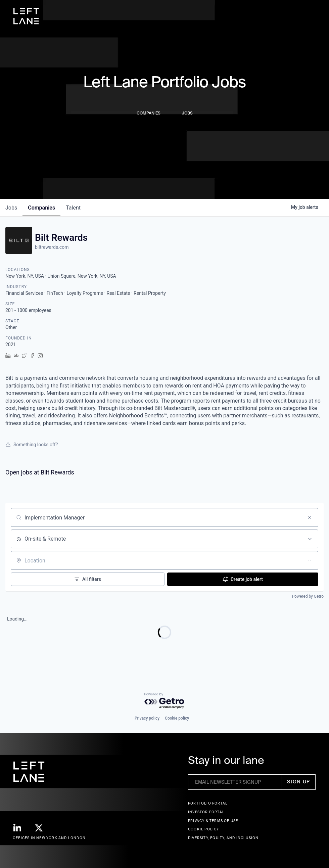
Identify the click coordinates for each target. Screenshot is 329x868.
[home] (26, 16)
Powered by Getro (308, 596)
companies (41, 208)
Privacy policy (147, 718)
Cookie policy (177, 718)
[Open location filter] (310, 560)
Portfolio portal (208, 803)
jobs (11, 208)
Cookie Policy (204, 829)
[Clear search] (310, 517)
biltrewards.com (52, 247)
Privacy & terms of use (213, 821)
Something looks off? (32, 445)
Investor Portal (206, 812)
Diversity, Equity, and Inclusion (223, 838)
